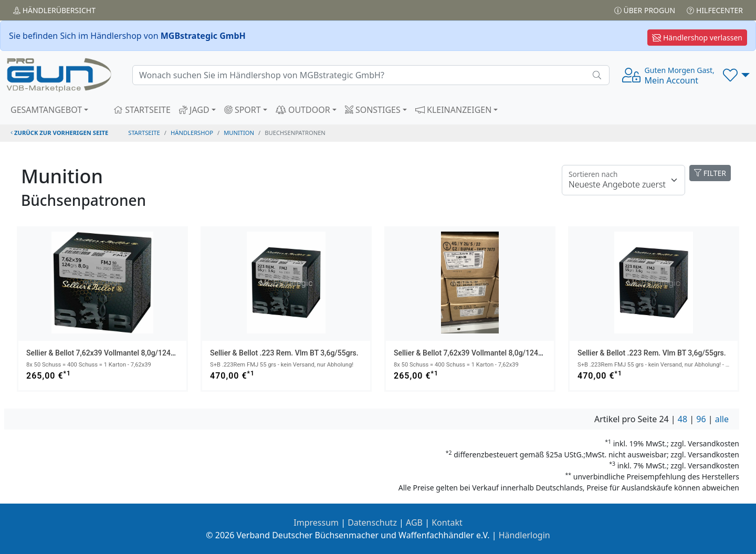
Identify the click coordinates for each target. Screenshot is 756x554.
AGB (414, 522)
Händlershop (192, 133)
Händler (54, 10)
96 (701, 419)
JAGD (194, 110)
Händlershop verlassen (697, 38)
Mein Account (680, 76)
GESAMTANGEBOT (46, 110)
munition (239, 133)
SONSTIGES (373, 110)
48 (682, 419)
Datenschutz (372, 522)
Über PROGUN (645, 10)
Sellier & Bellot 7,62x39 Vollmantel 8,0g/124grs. (105, 353)
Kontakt (447, 522)
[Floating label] (623, 180)
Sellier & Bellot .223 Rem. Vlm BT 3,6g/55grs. (284, 353)
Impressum (316, 522)
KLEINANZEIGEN (454, 110)
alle (722, 419)
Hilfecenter (715, 10)
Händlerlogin (524, 535)
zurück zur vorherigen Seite (59, 133)
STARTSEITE (142, 110)
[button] (736, 75)
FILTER (710, 173)
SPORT (243, 110)
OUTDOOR (303, 110)
